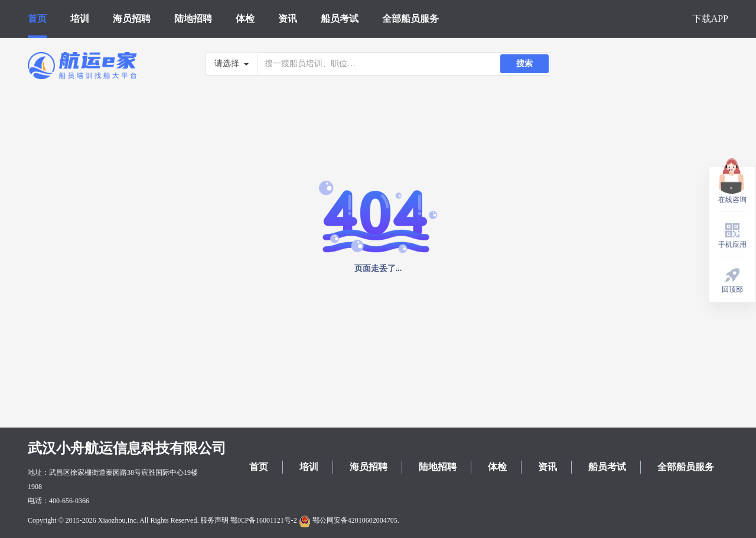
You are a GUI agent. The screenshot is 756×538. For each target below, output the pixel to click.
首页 (37, 19)
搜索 (524, 63)
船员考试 (340, 19)
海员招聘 (132, 19)
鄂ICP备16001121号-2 (263, 520)
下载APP (710, 19)
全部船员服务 (410, 19)
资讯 (288, 19)
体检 (245, 19)
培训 (80, 19)
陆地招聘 (193, 19)
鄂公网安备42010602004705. (349, 520)
